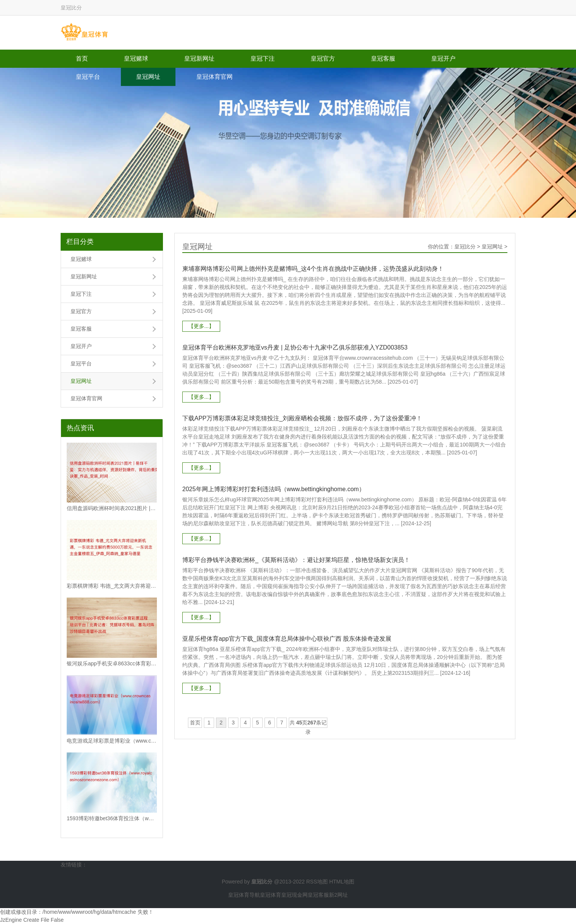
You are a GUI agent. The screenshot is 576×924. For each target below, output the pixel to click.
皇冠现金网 (294, 895)
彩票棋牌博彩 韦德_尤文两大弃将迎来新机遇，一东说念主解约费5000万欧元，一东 (112, 586)
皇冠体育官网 (214, 77)
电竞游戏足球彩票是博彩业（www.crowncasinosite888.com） (112, 741)
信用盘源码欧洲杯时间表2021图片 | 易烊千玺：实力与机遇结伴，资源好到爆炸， (112, 508)
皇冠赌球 (136, 59)
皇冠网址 (148, 77)
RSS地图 (317, 882)
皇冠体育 (271, 895)
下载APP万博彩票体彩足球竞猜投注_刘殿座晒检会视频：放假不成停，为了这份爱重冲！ (302, 418)
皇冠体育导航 (244, 895)
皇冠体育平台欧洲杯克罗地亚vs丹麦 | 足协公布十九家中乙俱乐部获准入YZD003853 (295, 347)
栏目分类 (80, 242)
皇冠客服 (383, 59)
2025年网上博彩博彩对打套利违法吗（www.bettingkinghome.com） (274, 489)
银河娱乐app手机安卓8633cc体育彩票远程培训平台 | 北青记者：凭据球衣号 (112, 663)
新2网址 (338, 895)
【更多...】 (201, 326)
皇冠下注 (263, 59)
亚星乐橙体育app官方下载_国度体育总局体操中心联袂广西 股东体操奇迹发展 (287, 639)
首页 (82, 59)
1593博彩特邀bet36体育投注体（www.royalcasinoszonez (112, 818)
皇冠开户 (443, 59)
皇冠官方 (323, 59)
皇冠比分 (465, 247)
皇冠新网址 (199, 59)
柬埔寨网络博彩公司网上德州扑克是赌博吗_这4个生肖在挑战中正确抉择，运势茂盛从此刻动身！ (313, 269)
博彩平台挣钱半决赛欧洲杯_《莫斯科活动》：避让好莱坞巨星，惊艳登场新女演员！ (296, 560)
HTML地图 (342, 882)
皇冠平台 (88, 77)
